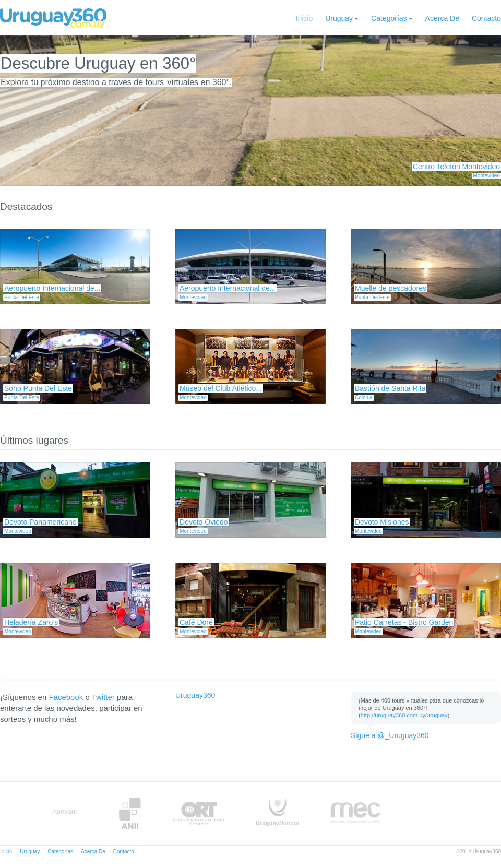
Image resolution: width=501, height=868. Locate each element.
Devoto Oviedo (204, 522)
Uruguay (339, 18)
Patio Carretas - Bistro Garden (404, 622)
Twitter (103, 697)
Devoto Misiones (382, 522)
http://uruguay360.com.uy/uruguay (404, 715)
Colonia (364, 397)
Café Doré (196, 622)
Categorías (389, 18)
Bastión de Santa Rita (390, 388)
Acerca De (442, 18)
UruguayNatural (278, 813)
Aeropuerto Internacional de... (52, 288)
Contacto (486, 18)
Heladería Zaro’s (31, 622)
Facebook (66, 697)
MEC (356, 813)
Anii (130, 813)
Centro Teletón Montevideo (456, 167)
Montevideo (486, 176)
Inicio (305, 18)
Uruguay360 (195, 695)
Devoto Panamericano (40, 522)
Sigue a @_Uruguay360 (390, 735)
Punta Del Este (22, 297)
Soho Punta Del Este (38, 388)
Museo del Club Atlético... (221, 388)
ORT (199, 813)
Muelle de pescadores (391, 288)
